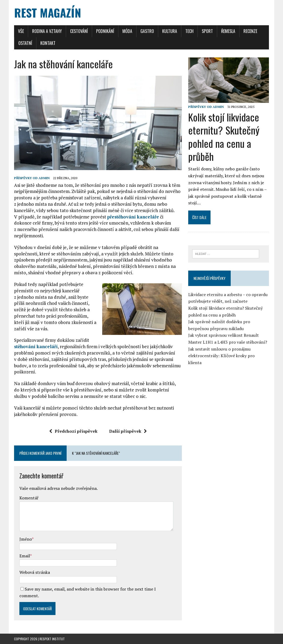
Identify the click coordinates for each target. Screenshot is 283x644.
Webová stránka (35, 572)
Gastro (147, 31)
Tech (189, 31)
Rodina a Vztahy (47, 31)
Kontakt (48, 43)
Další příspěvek (128, 431)
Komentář (29, 498)
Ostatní (25, 43)
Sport (207, 31)
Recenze (250, 31)
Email (25, 556)
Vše (21, 31)
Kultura (170, 31)
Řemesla (228, 31)
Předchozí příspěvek (73, 431)
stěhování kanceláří (36, 346)
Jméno (26, 539)
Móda (127, 31)
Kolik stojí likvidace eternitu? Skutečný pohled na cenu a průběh (224, 137)
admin (44, 178)
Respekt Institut (52, 639)
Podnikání (105, 31)
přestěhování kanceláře (133, 217)
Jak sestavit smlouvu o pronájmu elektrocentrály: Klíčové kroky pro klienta (221, 356)
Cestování (79, 31)
